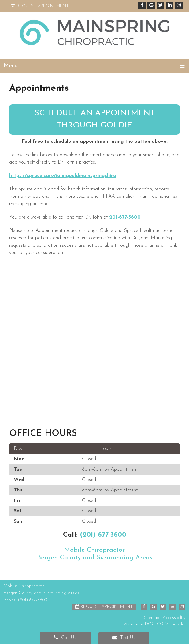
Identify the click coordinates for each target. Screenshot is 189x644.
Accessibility (174, 618)
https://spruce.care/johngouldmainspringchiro (63, 176)
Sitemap (152, 618)
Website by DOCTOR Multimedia (154, 624)
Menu (11, 66)
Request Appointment (40, 6)
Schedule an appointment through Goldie (94, 119)
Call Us (65, 638)
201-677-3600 (125, 217)
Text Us (124, 638)
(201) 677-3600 (103, 535)
